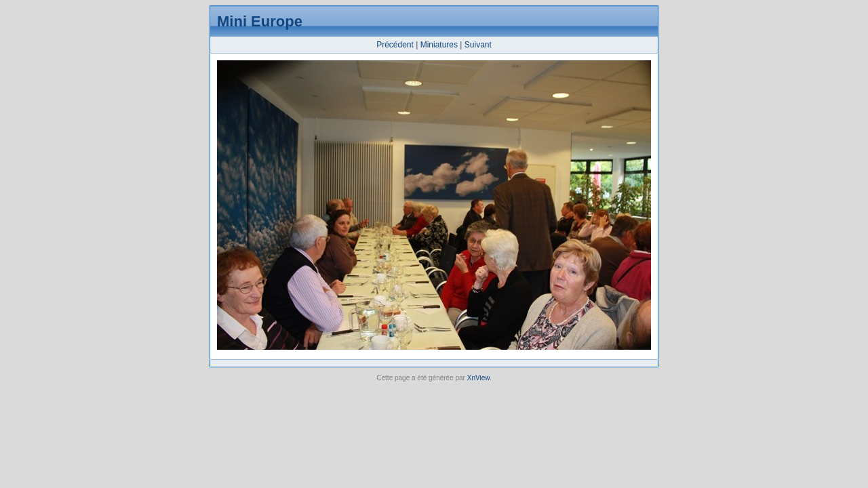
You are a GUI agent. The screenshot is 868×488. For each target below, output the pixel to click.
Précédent (395, 45)
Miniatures (439, 45)
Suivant (478, 45)
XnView (478, 378)
